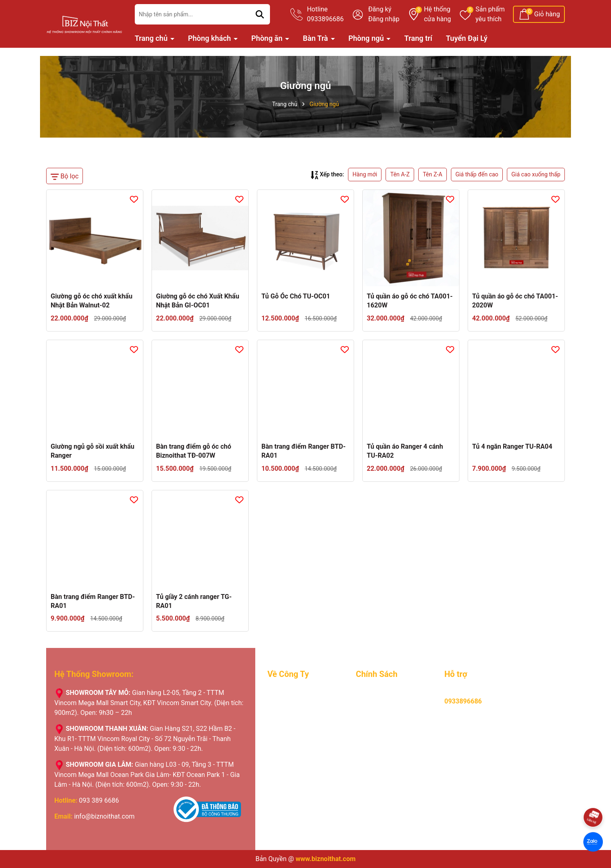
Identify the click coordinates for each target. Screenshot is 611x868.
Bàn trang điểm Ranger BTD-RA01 (303, 451)
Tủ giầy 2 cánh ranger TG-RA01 (194, 601)
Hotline (325, 15)
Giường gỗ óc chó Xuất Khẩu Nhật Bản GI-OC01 (198, 301)
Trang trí (418, 38)
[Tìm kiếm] (260, 14)
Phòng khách (210, 38)
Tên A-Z (400, 174)
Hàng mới (365, 174)
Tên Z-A (433, 174)
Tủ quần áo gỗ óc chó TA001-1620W (410, 301)
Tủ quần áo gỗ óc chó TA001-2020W (515, 301)
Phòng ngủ (367, 38)
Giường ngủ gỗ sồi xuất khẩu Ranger (93, 451)
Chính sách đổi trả (382, 740)
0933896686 (463, 701)
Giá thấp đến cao (477, 174)
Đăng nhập (384, 19)
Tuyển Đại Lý (467, 38)
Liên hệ (278, 764)
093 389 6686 (99, 800)
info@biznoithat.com (104, 816)
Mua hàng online (380, 693)
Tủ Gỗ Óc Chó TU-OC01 (296, 296)
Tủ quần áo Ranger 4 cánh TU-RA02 (405, 451)
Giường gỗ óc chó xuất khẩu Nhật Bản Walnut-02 (91, 301)
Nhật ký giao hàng (294, 740)
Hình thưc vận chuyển (387, 728)
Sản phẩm (490, 15)
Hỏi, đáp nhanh (378, 752)
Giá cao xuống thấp (536, 174)
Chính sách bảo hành (386, 716)
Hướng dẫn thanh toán (388, 704)
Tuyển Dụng (285, 704)
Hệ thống (437, 15)
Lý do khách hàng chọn (301, 716)
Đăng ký (380, 9)
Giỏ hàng (547, 14)
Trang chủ (152, 38)
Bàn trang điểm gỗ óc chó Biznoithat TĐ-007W (194, 451)
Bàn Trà (317, 38)
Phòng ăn (268, 38)
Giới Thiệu (282, 693)
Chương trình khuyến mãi (304, 728)
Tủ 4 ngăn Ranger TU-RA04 (512, 446)
